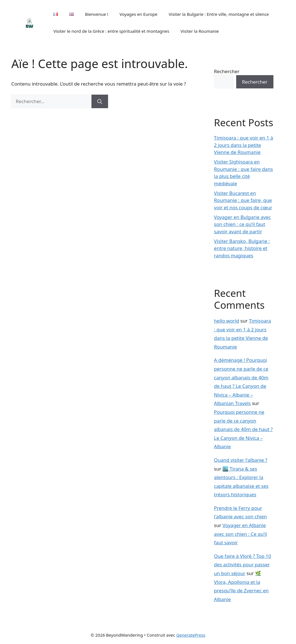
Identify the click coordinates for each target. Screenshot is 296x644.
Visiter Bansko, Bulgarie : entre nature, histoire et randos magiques (242, 248)
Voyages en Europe (139, 14)
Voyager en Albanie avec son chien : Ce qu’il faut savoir (240, 534)
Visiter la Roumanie (200, 31)
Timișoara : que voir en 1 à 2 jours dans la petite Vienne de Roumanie (244, 145)
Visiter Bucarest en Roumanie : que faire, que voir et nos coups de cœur (243, 200)
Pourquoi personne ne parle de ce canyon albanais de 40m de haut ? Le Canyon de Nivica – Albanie (243, 429)
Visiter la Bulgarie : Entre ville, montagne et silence (219, 14)
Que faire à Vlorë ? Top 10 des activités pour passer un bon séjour (242, 565)
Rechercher (227, 71)
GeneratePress (191, 635)
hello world (226, 321)
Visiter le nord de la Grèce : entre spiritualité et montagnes (111, 31)
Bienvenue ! (97, 14)
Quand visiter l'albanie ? (241, 460)
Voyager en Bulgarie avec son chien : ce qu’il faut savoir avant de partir (242, 224)
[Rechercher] (100, 101)
